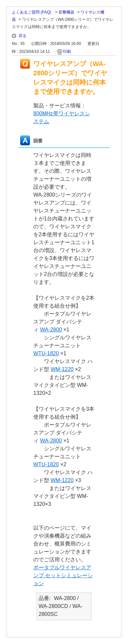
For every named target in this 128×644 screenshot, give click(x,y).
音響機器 (66, 12)
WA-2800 (51, 330)
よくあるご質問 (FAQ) (32, 12)
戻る (22, 36)
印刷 (67, 52)
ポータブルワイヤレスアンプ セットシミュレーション (63, 575)
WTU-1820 (46, 353)
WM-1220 (62, 369)
